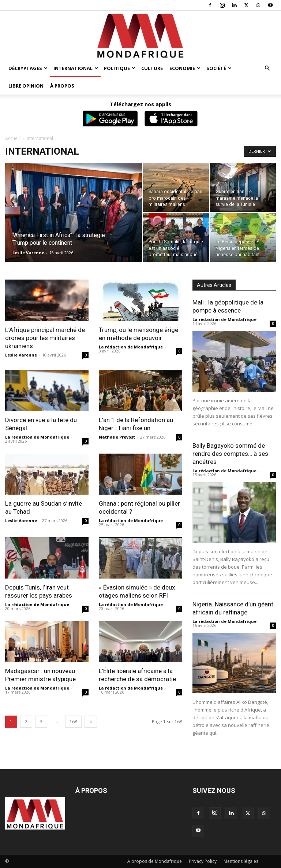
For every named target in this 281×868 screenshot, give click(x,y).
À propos (62, 86)
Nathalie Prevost (117, 437)
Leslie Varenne (28, 253)
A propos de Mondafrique (155, 861)
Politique (120, 68)
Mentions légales (241, 861)
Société (219, 68)
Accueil (12, 138)
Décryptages (28, 68)
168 (73, 722)
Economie (185, 68)
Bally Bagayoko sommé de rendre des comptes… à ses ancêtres (230, 454)
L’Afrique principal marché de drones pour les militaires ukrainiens (45, 338)
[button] (267, 68)
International (76, 68)
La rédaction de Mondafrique (131, 347)
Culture (152, 68)
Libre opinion (26, 86)
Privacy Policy (203, 861)
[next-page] (91, 722)
